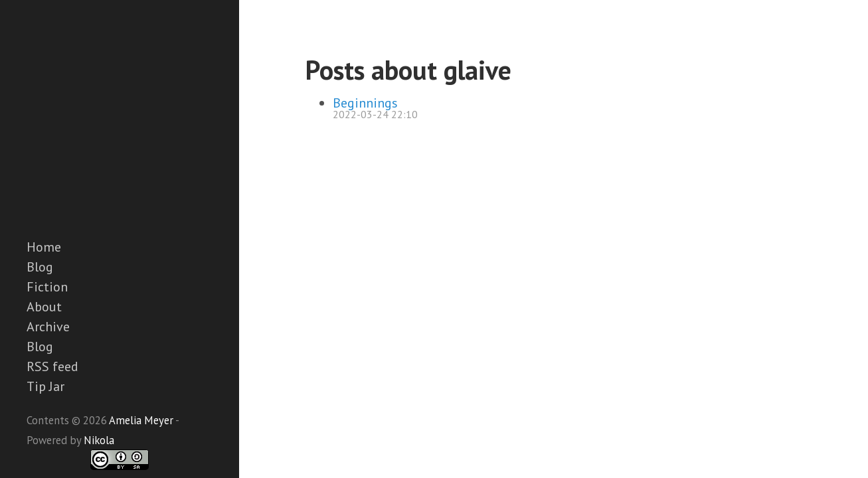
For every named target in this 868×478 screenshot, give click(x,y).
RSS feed (52, 366)
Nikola (99, 440)
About (44, 307)
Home (44, 247)
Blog (40, 267)
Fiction (47, 287)
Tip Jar (45, 386)
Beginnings (365, 103)
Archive (48, 327)
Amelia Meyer (141, 420)
